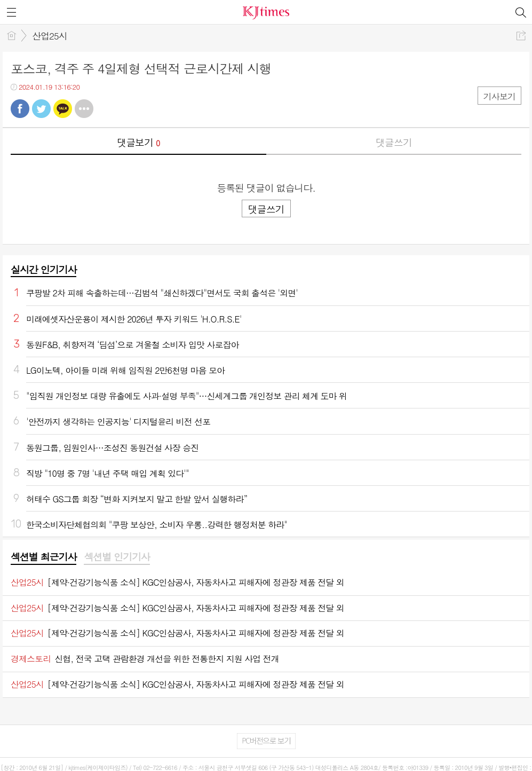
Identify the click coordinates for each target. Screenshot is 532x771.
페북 (20, 109)
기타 (84, 109)
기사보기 (499, 96)
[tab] (43, 557)
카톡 (63, 109)
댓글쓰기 (394, 142)
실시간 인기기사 (43, 269)
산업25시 (50, 36)
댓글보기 (138, 142)
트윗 (41, 109)
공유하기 (521, 36)
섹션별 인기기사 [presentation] (117, 557)
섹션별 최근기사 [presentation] (43, 557)
